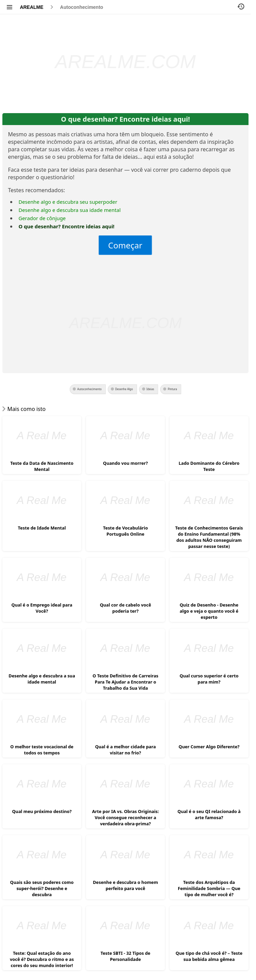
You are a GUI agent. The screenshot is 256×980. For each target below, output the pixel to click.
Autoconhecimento (82, 7)
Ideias (150, 389)
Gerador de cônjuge (42, 218)
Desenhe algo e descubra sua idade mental (69, 210)
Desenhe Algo (124, 389)
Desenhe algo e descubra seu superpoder (68, 202)
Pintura (172, 389)
